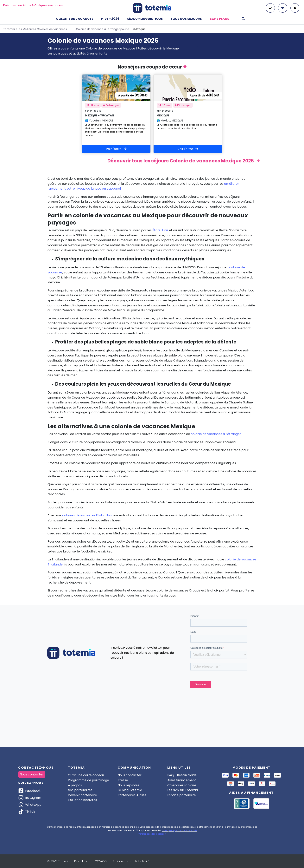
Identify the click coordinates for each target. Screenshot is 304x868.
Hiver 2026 (110, 19)
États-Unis (160, 231)
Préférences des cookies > (152, 834)
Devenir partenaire (82, 795)
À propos (75, 785)
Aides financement (182, 780)
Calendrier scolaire (182, 785)
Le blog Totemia (130, 790)
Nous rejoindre (129, 785)
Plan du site (82, 861)
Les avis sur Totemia (183, 790)
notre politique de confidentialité (180, 830)
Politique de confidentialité (131, 861)
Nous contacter (32, 774)
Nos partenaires (80, 790)
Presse (123, 780)
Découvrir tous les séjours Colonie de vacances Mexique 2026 (181, 161)
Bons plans (219, 19)
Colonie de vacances (75, 19)
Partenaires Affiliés (132, 795)
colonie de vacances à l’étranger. (216, 434)
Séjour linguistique (145, 19)
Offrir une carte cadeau (86, 775)
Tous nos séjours (186, 19)
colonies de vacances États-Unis (87, 516)
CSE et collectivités (82, 800)
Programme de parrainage (88, 780)
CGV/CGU (102, 861)
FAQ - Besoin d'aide (182, 775)
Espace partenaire (182, 795)
